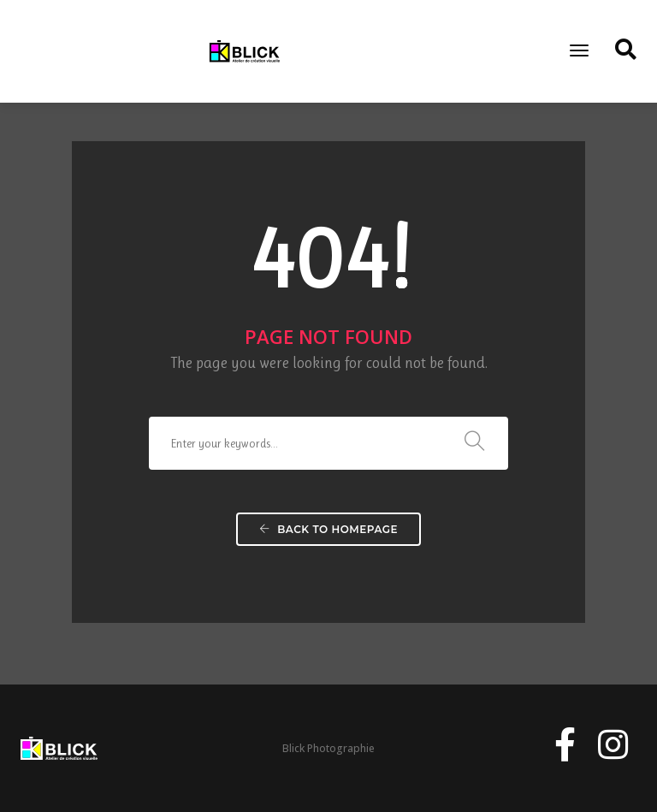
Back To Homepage (328, 529)
